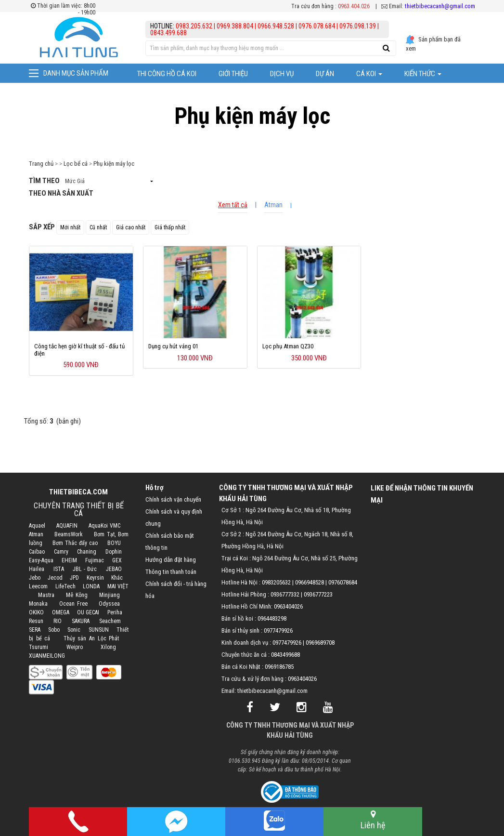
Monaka (38, 604)
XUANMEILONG (47, 656)
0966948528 (310, 582)
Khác (117, 578)
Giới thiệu (233, 74)
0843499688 (285, 655)
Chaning (87, 552)
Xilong (108, 647)
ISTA (59, 569)
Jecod (55, 578)
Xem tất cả (233, 205)
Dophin (114, 552)
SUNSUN (99, 630)
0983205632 (276, 582)
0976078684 (343, 582)
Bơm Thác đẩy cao (75, 543)
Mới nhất (70, 227)
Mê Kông (77, 595)
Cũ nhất (98, 227)
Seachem (110, 621)
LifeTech (65, 586)
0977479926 (278, 630)
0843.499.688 (168, 33)
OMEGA (61, 612)
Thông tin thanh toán (171, 572)
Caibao (37, 552)
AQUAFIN (67, 526)
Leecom (38, 586)
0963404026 (288, 606)
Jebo (35, 578)
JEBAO (114, 569)
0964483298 (272, 618)
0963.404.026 (354, 6)
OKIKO (36, 612)
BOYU (114, 543)
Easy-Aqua (41, 560)
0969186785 (279, 667)
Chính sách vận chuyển (173, 499)
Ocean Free (73, 604)
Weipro (75, 647)
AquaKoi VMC (105, 526)
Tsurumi (39, 647)
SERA (35, 630)
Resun (36, 621)
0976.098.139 (358, 26)
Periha (115, 612)
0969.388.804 (235, 26)
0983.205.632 (195, 26)
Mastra (46, 595)
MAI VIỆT (118, 586)
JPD (74, 578)
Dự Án (325, 74)
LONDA (91, 586)
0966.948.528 (276, 26)
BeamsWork (69, 534)
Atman (273, 205)
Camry (61, 552)
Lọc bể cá (76, 164)
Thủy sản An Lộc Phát (91, 638)
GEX (117, 560)
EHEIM (69, 560)
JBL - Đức (84, 569)
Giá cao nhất (131, 227)
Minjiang (110, 595)
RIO (58, 621)
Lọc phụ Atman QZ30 (288, 346)
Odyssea (109, 604)
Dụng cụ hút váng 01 (173, 346)
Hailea (37, 569)
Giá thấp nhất (170, 227)
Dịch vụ (282, 74)
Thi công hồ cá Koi (167, 74)
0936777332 (285, 594)
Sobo (54, 630)
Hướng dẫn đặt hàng (171, 560)
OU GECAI (88, 612)
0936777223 (318, 594)
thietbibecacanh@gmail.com (440, 6)
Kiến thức (423, 74)
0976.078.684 (317, 26)
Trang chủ (41, 164)
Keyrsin (95, 578)
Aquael (37, 526)
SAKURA (81, 621)
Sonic (74, 630)
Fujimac (95, 560)
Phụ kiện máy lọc (114, 164)
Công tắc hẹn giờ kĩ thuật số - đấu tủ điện (79, 350)
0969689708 (320, 643)
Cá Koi (369, 74)
